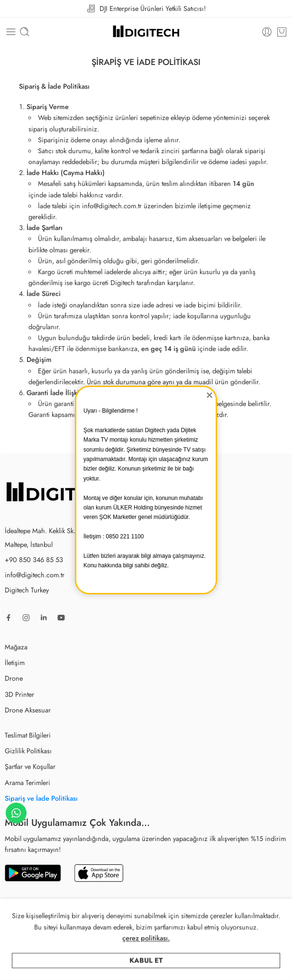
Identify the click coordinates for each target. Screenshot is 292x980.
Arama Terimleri (27, 782)
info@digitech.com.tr (35, 575)
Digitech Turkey (27, 590)
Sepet (255, 966)
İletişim (15, 662)
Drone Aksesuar (28, 710)
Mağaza (16, 647)
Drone (14, 678)
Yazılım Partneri (225, 921)
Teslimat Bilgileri (28, 735)
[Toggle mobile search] (25, 32)
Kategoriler (115, 966)
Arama (189, 966)
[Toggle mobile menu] (11, 32)
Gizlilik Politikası (28, 751)
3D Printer (19, 694)
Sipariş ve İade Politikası (41, 798)
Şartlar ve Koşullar (30, 766)
